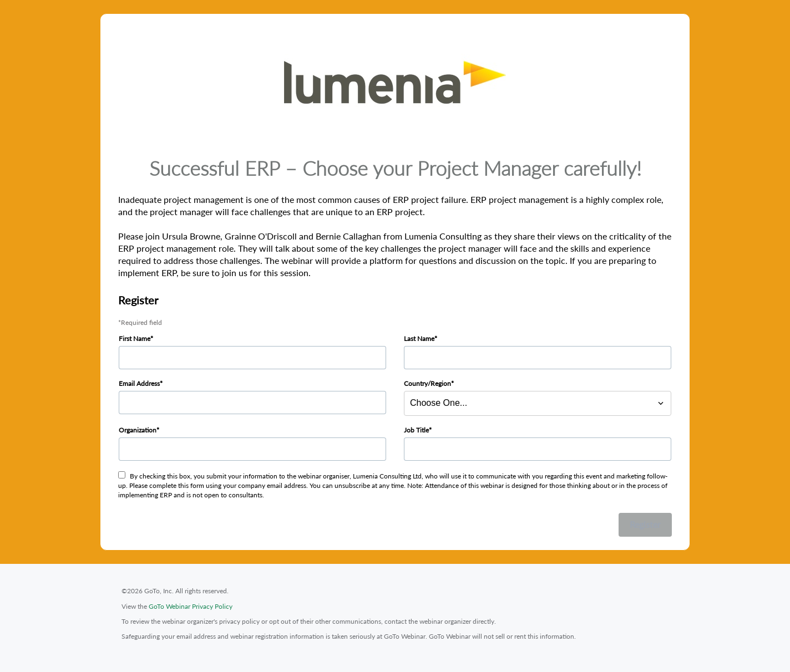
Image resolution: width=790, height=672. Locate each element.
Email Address (139, 383)
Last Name (419, 338)
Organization (138, 430)
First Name (135, 338)
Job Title (416, 430)
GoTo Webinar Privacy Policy (191, 606)
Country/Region (427, 383)
